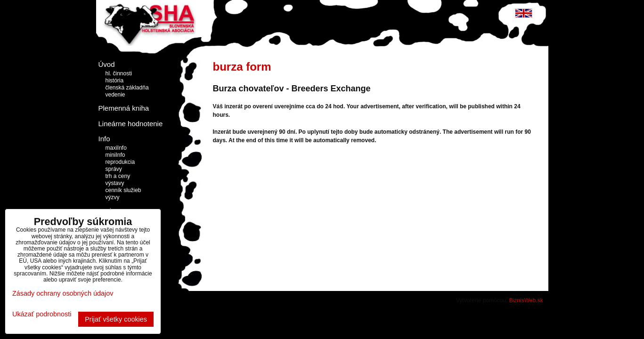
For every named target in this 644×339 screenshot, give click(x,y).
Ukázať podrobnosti (42, 314)
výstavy (115, 183)
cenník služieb (123, 190)
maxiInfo (116, 148)
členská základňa (127, 88)
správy (114, 169)
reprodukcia (120, 162)
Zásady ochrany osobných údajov (63, 293)
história (115, 81)
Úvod (107, 64)
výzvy (113, 197)
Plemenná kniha (124, 108)
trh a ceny (118, 176)
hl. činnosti (119, 73)
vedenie (115, 95)
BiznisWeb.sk (526, 300)
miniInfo (115, 155)
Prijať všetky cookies (116, 319)
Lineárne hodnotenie (131, 124)
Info (104, 139)
